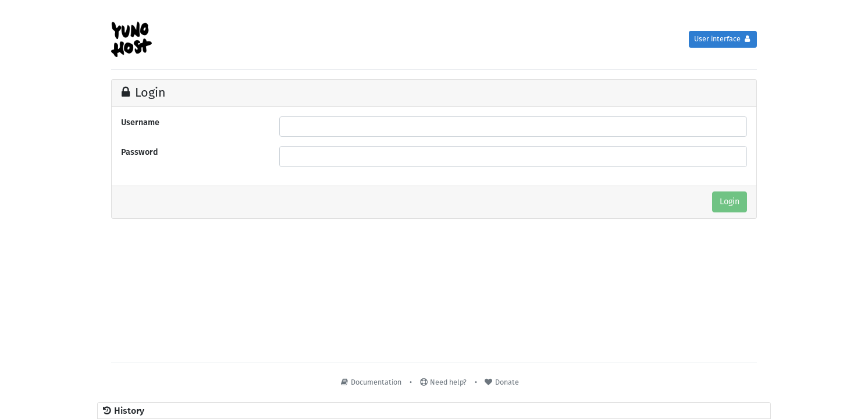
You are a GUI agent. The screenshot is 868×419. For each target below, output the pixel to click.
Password (140, 152)
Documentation (371, 382)
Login (730, 202)
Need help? (443, 382)
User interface (723, 39)
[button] (434, 411)
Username (140, 122)
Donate (501, 382)
